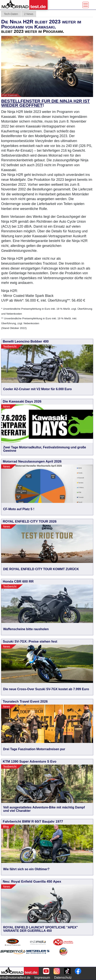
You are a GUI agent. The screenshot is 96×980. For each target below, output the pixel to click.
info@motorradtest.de (15, 978)
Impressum (42, 978)
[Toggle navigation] (86, 5)
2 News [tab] (29, 14)
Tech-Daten (11, 14)
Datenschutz (63, 978)
